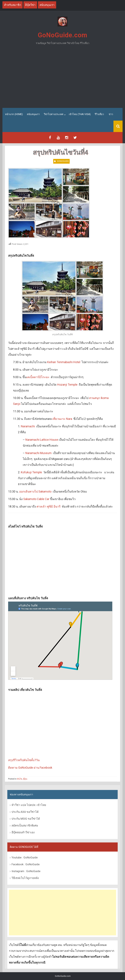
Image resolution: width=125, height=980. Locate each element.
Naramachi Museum (38, 453)
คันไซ (20, 779)
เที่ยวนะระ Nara (62, 419)
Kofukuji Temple (31, 472)
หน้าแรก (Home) (14, 114)
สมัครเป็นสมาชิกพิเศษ (25, 825)
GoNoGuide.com (62, 35)
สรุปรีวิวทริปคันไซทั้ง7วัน (24, 760)
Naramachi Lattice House (42, 440)
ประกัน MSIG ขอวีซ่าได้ (26, 819)
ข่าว (111, 114)
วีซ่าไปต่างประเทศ (54, 114)
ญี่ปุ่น (25, 779)
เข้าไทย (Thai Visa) (80, 114)
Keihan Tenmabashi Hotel (64, 362)
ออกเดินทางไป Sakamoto (35, 491)
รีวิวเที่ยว (99, 114)
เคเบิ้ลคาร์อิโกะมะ (38, 377)
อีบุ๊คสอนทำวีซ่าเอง (23, 832)
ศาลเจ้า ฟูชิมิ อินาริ (49, 506)
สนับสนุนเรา (33, 114)
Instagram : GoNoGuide (26, 871)
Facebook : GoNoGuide (26, 864)
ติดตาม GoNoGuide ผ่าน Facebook (30, 768)
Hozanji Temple (67, 385)
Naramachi (28, 426)
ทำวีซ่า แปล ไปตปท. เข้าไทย (29, 805)
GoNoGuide (63, 161)
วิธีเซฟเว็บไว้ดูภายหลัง (25, 878)
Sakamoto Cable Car (36, 499)
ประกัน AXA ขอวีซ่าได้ (25, 812)
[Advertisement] (62, 78)
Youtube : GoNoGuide (25, 857)
